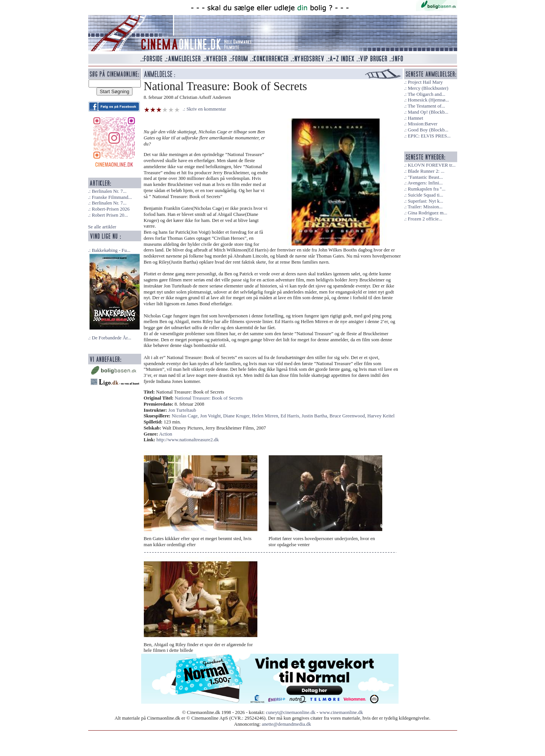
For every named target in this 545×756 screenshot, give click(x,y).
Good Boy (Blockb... (428, 130)
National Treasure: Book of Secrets (209, 398)
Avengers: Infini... (425, 183)
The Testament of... (426, 106)
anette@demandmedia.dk (287, 724)
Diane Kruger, (238, 416)
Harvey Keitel (381, 416)
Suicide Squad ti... (425, 195)
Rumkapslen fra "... (426, 189)
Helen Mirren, (266, 416)
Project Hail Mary (425, 82)
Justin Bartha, (316, 416)
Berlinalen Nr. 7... (109, 191)
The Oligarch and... (426, 94)
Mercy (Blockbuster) (428, 88)
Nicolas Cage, (186, 416)
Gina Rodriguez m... (427, 213)
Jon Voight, (212, 416)
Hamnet (415, 118)
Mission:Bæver (422, 124)
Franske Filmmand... (112, 197)
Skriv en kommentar (206, 109)
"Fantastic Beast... (425, 177)
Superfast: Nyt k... (425, 201)
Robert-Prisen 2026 (111, 209)
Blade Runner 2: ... (426, 171)
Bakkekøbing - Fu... (111, 250)
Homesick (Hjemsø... (428, 100)
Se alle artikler (102, 227)
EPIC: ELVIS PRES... (429, 136)
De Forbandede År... (111, 338)
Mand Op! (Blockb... (428, 112)
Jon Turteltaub (182, 410)
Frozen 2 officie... (425, 219)
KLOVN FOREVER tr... (431, 165)
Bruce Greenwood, (349, 416)
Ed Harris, (291, 416)
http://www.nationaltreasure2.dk (188, 440)
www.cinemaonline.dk (341, 712)
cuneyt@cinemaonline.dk (291, 712)
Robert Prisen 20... (110, 215)
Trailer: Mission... (425, 207)
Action (166, 434)
